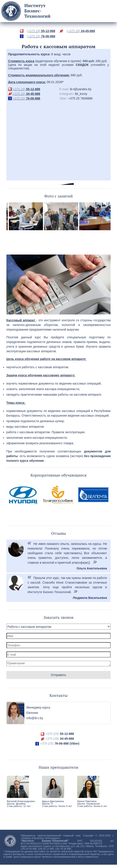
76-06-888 (41, 36)
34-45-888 (81, 31)
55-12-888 (41, 31)
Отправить (58, 675)
